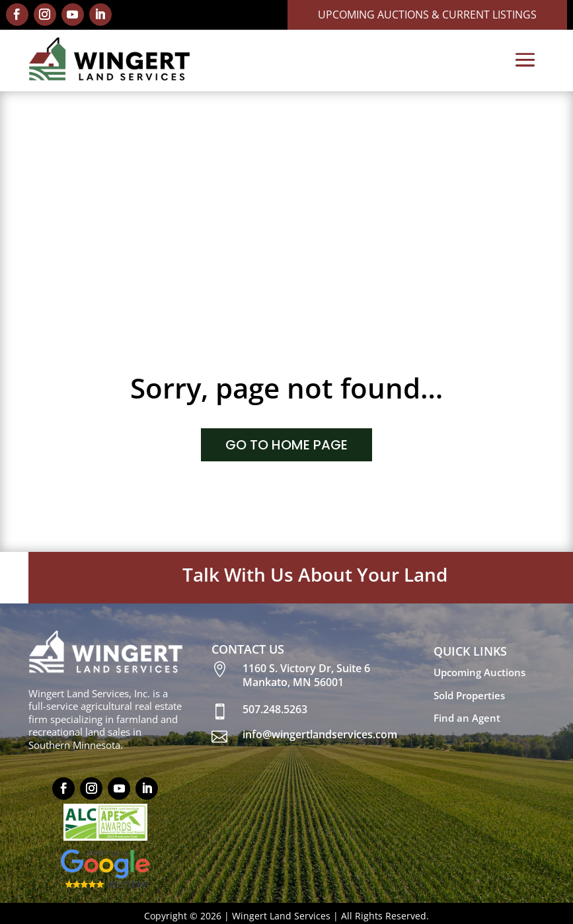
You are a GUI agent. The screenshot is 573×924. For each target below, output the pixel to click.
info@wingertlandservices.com (320, 734)
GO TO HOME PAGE (286, 445)
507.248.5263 (275, 709)
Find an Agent (467, 718)
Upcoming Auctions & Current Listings (427, 15)
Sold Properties (469, 695)
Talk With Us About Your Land (315, 574)
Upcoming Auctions (479, 672)
